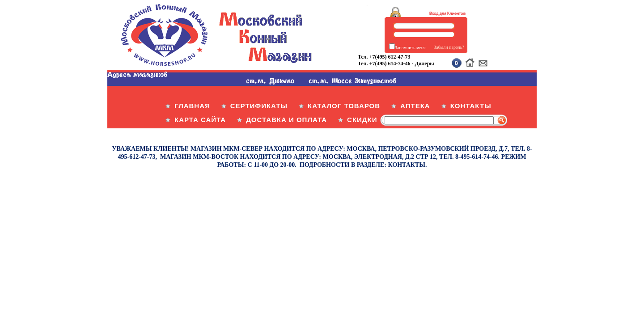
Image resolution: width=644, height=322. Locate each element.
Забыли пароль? (449, 47)
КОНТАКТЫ (471, 106)
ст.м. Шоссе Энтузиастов (352, 80)
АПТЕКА (415, 106)
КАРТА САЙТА (200, 120)
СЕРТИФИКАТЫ (259, 106)
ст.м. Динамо (270, 80)
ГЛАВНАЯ (192, 106)
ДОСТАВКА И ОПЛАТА (286, 120)
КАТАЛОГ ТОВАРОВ (344, 106)
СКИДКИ (362, 120)
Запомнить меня (410, 48)
